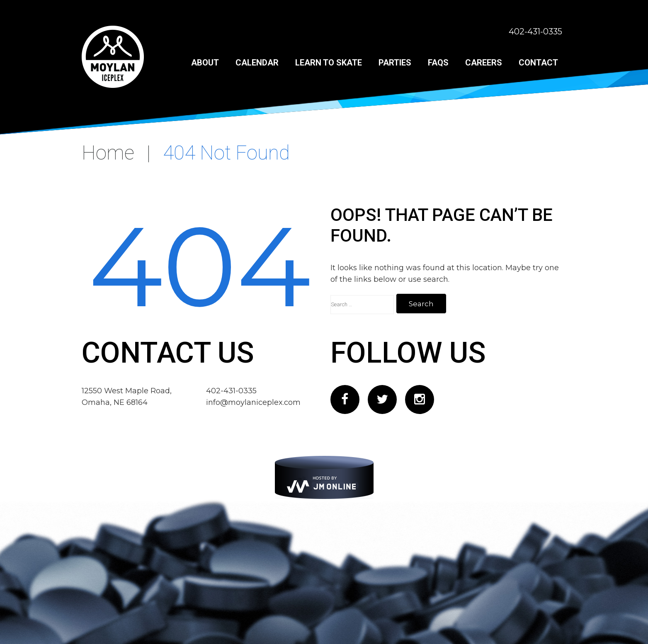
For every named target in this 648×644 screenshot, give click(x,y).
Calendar (257, 63)
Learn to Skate (329, 63)
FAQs (438, 63)
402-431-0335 (535, 31)
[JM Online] (324, 477)
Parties (395, 63)
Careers (484, 63)
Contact (538, 63)
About (205, 63)
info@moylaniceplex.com (253, 402)
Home (108, 153)
